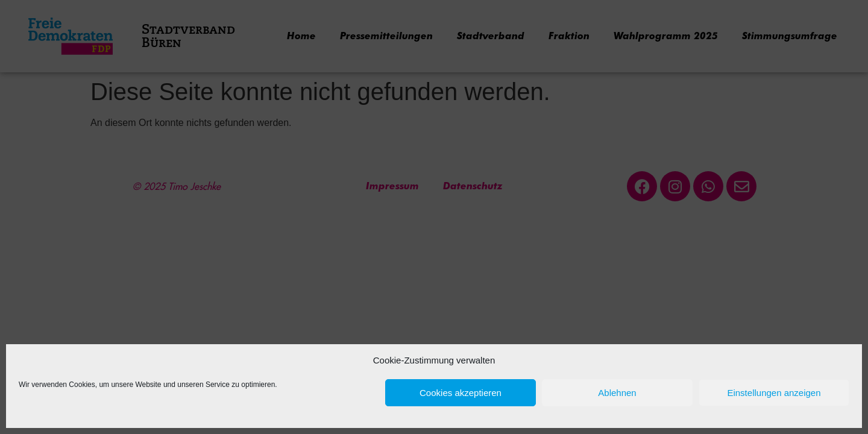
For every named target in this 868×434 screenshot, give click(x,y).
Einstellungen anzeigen (774, 393)
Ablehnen (617, 393)
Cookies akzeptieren (461, 393)
